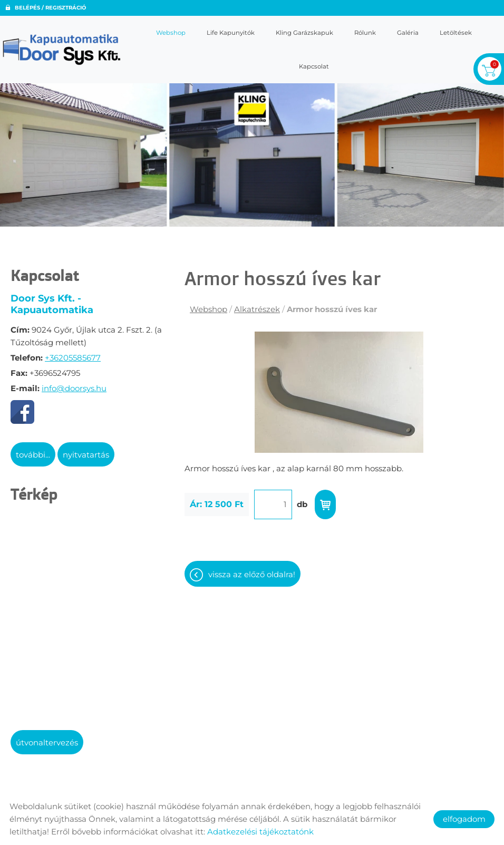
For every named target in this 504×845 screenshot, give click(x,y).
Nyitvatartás (86, 455)
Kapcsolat (314, 66)
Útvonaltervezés (47, 742)
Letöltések (456, 33)
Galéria (408, 33)
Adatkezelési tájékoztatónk (260, 832)
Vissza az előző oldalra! (252, 574)
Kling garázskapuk (304, 33)
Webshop (171, 33)
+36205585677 (73, 358)
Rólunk (365, 33)
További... (33, 455)
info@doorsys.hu (74, 388)
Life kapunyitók (231, 33)
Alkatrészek (257, 309)
